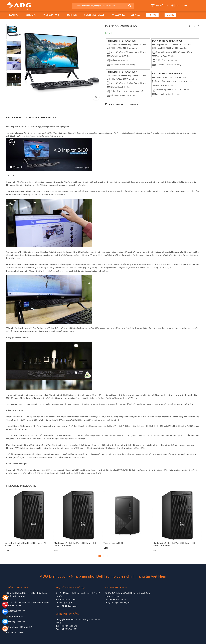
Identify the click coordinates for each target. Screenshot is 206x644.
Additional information (41, 117)
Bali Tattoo (7, 617)
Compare (133, 104)
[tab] (14, 117)
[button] (100, 556)
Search (130, 6)
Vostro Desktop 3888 (113, 543)
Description (14, 117)
